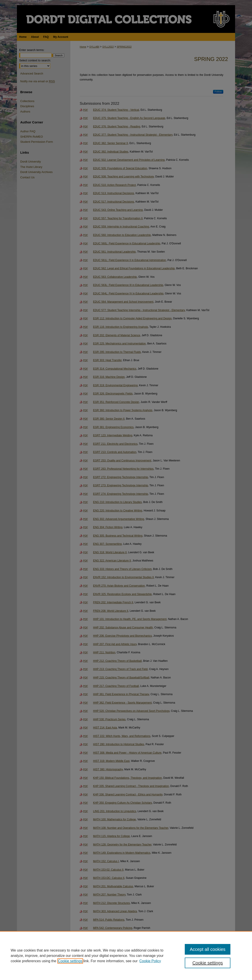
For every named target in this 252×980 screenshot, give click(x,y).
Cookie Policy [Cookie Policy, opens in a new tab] (150, 961)
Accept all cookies (207, 949)
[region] (126, 956)
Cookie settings (70, 961)
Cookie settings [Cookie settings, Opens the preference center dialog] (208, 963)
